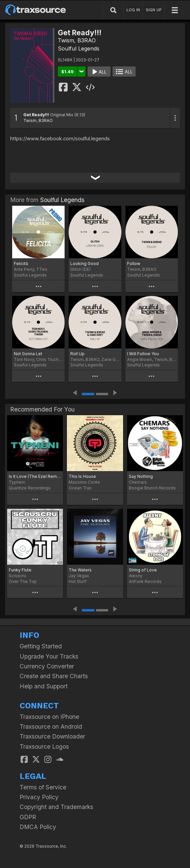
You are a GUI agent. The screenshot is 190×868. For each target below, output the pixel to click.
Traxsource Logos (44, 746)
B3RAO (87, 40)
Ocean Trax (80, 488)
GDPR (28, 817)
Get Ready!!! (36, 115)
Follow (134, 264)
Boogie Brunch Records (152, 488)
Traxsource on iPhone (49, 717)
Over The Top (23, 581)
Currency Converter (47, 666)
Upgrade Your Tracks (49, 656)
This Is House (82, 476)
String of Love (143, 570)
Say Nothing (141, 476)
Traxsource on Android (51, 726)
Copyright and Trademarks (56, 807)
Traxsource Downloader (52, 736)
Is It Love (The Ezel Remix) (35, 476)
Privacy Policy (39, 797)
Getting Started (41, 646)
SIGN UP (154, 10)
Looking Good (85, 264)
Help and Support (44, 686)
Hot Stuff (78, 581)
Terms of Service (43, 787)
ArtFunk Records (145, 581)
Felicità (21, 264)
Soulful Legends (79, 48)
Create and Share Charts (54, 676)
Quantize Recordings (30, 488)
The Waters (80, 570)
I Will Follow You (143, 354)
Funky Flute (20, 570)
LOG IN (133, 10)
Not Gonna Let (28, 354)
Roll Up (77, 354)
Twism (66, 40)
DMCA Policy (38, 827)
